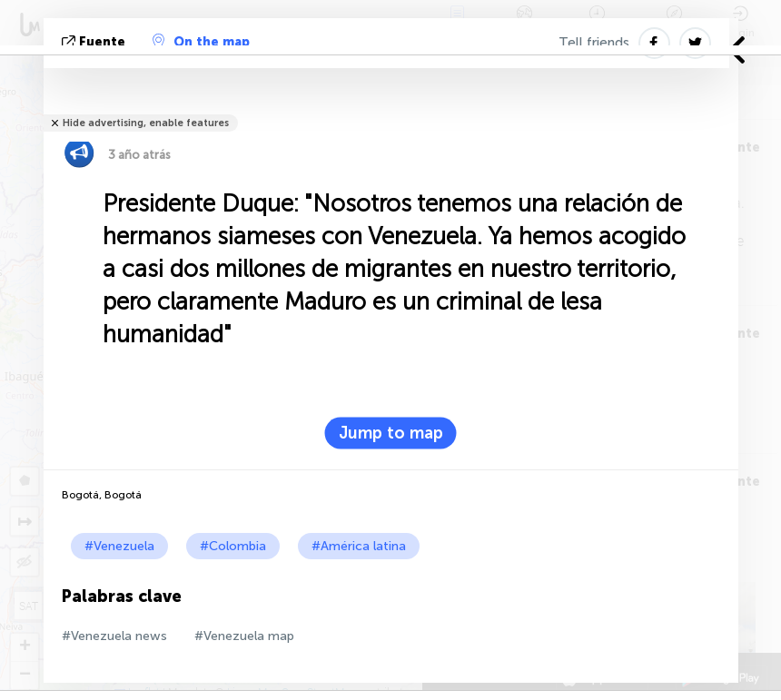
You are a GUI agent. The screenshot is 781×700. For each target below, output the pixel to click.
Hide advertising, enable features (146, 123)
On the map (201, 42)
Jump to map (391, 433)
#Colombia (233, 546)
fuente (95, 42)
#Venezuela (119, 546)
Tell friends (594, 43)
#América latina (359, 546)
